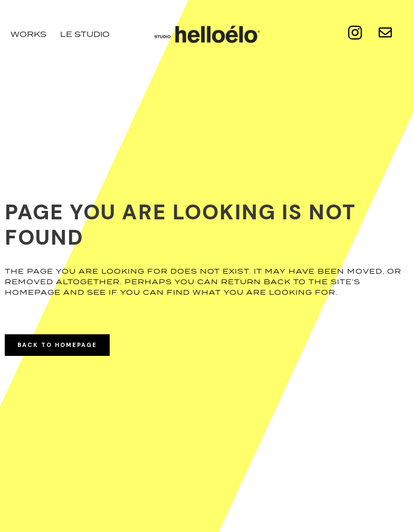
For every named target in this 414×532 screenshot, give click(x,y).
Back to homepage (57, 345)
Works (28, 34)
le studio (85, 34)
